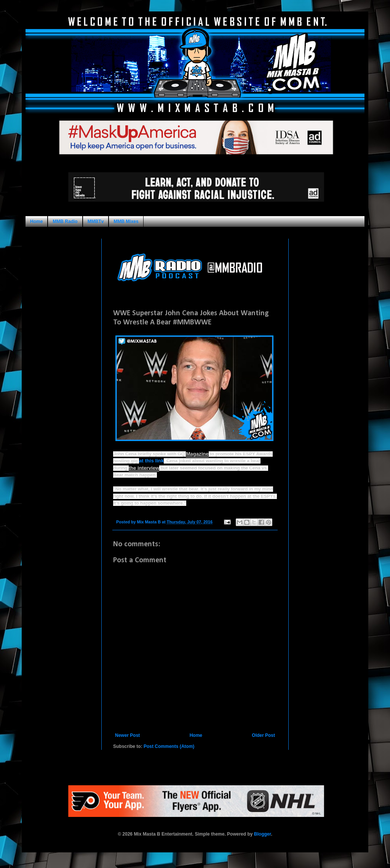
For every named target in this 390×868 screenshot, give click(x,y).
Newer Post (127, 735)
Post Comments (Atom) (169, 746)
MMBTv (96, 221)
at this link (151, 461)
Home (36, 221)
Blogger (263, 834)
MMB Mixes (126, 221)
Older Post (263, 735)
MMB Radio (65, 221)
